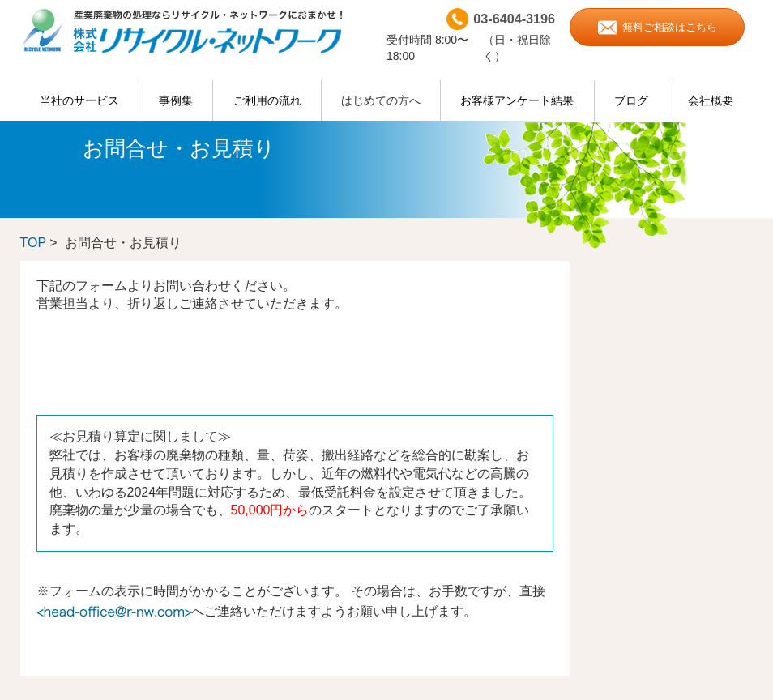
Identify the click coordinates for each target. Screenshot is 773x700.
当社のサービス (79, 100)
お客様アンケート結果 (517, 100)
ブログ (631, 100)
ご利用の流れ (267, 100)
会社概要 (711, 100)
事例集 (176, 100)
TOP (33, 243)
